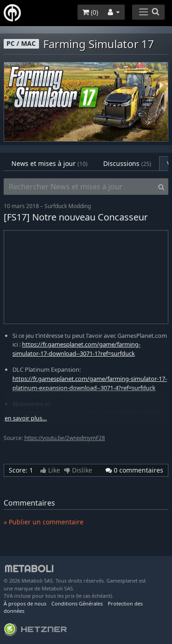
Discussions (127, 163)
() (90, 12)
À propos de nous (25, 603)
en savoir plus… (26, 418)
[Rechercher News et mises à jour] (79, 187)
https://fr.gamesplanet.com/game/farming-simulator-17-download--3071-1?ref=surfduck (76, 349)
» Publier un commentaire (44, 522)
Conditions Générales (77, 603)
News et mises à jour (50, 163)
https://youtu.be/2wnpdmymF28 (65, 438)
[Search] (161, 187)
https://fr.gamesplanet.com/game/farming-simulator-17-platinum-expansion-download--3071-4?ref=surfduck (90, 383)
